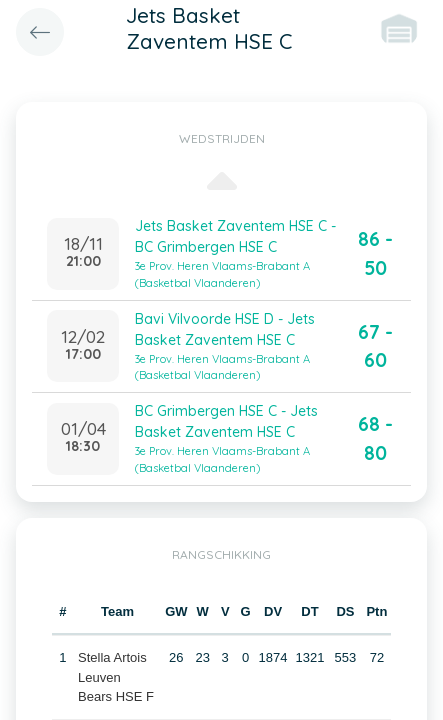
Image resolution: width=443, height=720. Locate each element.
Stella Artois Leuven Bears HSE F (116, 677)
